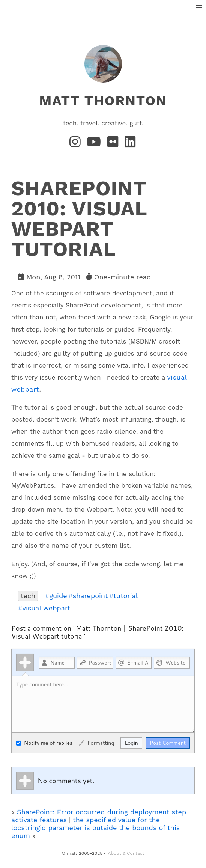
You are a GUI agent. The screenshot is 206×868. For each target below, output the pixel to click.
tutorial (126, 596)
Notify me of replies (44, 743)
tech (28, 596)
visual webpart (47, 608)
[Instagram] (77, 144)
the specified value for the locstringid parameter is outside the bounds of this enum (95, 828)
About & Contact (126, 853)
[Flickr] (114, 144)
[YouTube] (95, 144)
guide (58, 596)
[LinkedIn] (131, 144)
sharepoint (90, 596)
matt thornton (103, 101)
